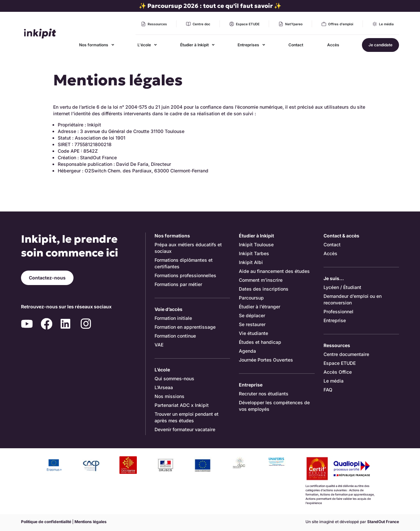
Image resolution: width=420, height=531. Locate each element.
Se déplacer (252, 315)
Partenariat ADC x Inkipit (182, 405)
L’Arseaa (164, 387)
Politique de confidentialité (46, 522)
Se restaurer (252, 324)
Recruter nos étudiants (264, 394)
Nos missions (169, 396)
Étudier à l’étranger (260, 307)
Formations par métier (178, 284)
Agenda (247, 351)
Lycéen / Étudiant (342, 287)
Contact (332, 244)
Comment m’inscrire (261, 280)
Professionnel (338, 311)
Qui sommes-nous (174, 378)
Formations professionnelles (185, 275)
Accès (330, 253)
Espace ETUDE (340, 363)
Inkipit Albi (251, 262)
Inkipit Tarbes (254, 253)
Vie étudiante (253, 333)
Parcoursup (251, 298)
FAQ (328, 390)
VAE (159, 345)
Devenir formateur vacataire (185, 429)
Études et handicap (260, 342)
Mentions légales (91, 522)
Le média (334, 381)
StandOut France (383, 522)
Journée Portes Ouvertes (266, 360)
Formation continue (175, 336)
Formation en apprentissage (185, 327)
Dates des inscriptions (264, 289)
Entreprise (335, 320)
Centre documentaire (346, 354)
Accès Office (338, 372)
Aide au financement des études (274, 271)
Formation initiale (173, 318)
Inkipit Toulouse (256, 244)
